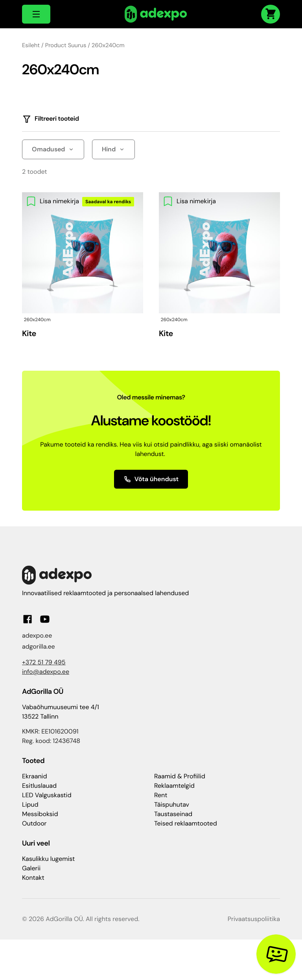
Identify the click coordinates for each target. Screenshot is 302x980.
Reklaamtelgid (174, 786)
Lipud (30, 804)
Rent (161, 795)
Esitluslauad (39, 786)
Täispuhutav (172, 804)
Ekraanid (34, 776)
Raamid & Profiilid (180, 776)
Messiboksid (40, 814)
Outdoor (34, 823)
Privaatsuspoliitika (254, 919)
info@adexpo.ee (46, 672)
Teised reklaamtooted (186, 823)
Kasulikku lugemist (48, 859)
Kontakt (33, 878)
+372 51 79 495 (44, 662)
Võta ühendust (151, 479)
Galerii (31, 868)
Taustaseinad (173, 814)
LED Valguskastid (47, 795)
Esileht (31, 45)
